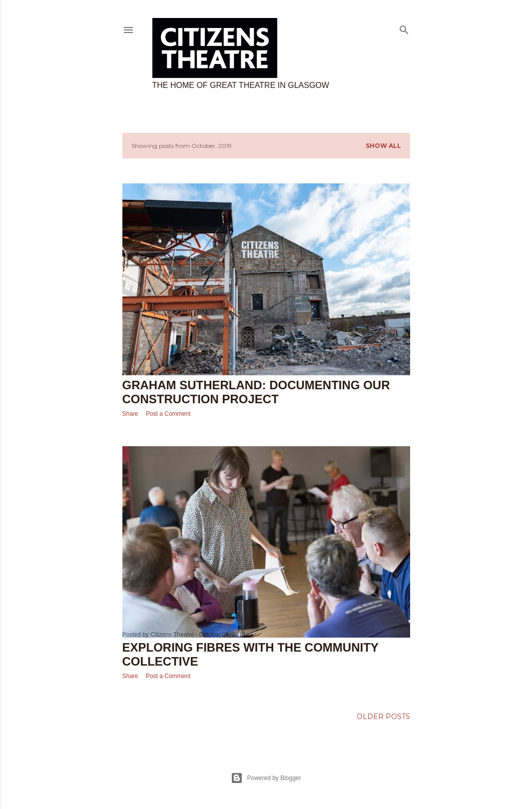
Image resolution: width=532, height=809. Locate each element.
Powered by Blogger (266, 778)
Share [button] (130, 414)
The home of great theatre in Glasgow (241, 85)
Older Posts (383, 717)
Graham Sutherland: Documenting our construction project (256, 392)
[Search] (404, 28)
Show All (383, 146)
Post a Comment (168, 414)
